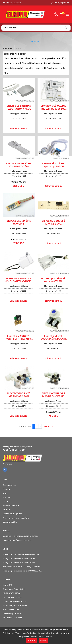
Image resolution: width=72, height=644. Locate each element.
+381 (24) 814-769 (14, 450)
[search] (66, 28)
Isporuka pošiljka (10, 522)
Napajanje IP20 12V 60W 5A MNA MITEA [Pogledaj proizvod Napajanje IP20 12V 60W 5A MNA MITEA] (19, 559)
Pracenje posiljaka (11, 506)
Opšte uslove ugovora (12, 514)
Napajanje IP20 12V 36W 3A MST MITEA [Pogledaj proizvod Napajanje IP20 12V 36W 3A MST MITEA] (19, 563)
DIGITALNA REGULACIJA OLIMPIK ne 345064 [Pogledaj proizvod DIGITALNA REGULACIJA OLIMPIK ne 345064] (21, 536)
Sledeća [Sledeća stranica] (48, 426)
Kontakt (6, 501)
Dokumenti (7, 497)
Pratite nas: (7, 464)
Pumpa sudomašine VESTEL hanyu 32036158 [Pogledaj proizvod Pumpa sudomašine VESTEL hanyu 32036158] (22, 567)
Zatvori (43, 641)
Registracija (65, 3)
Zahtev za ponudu (19, 128)
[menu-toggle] (68, 14)
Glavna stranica (9, 485)
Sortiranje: (8, 48)
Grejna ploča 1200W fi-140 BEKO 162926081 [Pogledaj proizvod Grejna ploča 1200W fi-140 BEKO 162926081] (21, 554)
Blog (5, 493)
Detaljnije (31, 641)
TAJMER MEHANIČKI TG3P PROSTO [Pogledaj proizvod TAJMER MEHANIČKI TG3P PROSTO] (17, 540)
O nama (6, 489)
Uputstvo (6, 510)
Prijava (55, 3)
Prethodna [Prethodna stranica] (25, 426)
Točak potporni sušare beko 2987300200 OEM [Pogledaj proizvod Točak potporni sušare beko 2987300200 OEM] (22, 571)
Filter (37, 41)
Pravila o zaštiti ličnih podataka (16, 518)
